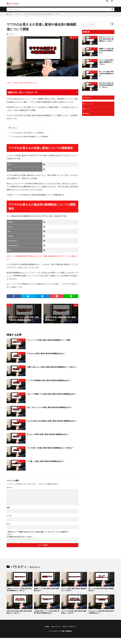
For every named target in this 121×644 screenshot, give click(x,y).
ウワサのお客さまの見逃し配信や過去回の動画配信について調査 (42, 14)
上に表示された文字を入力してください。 (20, 537)
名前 (9, 508)
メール (9, 516)
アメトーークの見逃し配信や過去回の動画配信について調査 (52, 340)
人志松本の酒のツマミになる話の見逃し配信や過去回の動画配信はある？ (47, 616)
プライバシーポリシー (70, 632)
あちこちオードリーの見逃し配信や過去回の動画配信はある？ (52, 409)
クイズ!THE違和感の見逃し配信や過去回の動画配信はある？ (51, 382)
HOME (10, 14)
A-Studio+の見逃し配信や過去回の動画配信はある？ (49, 353)
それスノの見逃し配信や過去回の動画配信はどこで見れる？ (106, 63)
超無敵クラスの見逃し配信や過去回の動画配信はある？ (106, 52)
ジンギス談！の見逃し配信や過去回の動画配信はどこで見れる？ (52, 449)
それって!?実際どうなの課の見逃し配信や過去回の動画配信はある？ (52, 395)
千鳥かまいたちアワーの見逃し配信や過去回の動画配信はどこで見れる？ (106, 41)
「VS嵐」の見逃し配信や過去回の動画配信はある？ (49, 461)
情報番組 (87, 116)
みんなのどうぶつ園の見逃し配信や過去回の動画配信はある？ (101, 615)
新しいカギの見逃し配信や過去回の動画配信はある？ (106, 75)
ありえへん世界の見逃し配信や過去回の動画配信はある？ (52, 434)
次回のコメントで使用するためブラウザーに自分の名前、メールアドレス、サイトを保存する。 (39, 532)
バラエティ (18, 14)
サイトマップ (55, 632)
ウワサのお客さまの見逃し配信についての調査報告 (26, 133)
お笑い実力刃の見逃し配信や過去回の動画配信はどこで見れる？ (106, 87)
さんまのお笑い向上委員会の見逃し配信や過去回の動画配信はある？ (52, 422)
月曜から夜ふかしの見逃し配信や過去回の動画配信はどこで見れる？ (52, 368)
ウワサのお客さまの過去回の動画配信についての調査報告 (28, 137)
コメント (9, 488)
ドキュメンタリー (90, 105)
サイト (9, 524)
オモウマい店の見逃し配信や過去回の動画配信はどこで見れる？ (74, 615)
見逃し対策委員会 (67, 637)
